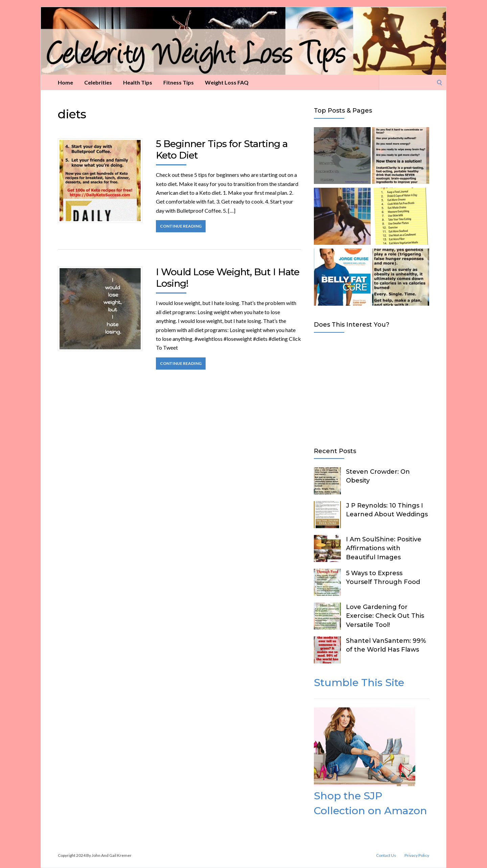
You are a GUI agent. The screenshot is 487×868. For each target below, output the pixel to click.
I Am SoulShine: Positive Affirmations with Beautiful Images (384, 548)
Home (65, 82)
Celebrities (98, 82)
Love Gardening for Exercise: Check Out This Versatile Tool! (385, 616)
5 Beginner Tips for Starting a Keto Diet (222, 149)
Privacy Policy (417, 855)
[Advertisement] (372, 389)
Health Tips (138, 82)
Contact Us (386, 855)
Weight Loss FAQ (227, 82)
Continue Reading (181, 226)
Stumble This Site (359, 683)
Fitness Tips (179, 82)
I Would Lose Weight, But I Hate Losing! (228, 278)
